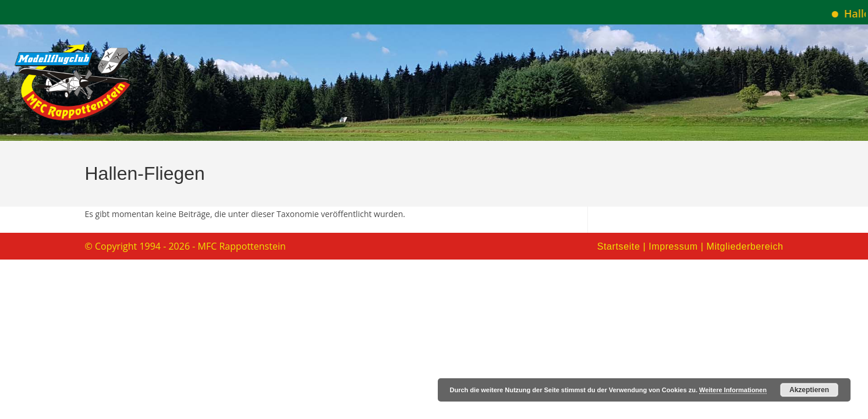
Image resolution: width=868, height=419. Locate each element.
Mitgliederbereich (745, 246)
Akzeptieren (809, 390)
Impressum (673, 246)
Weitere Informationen (733, 390)
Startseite (619, 246)
